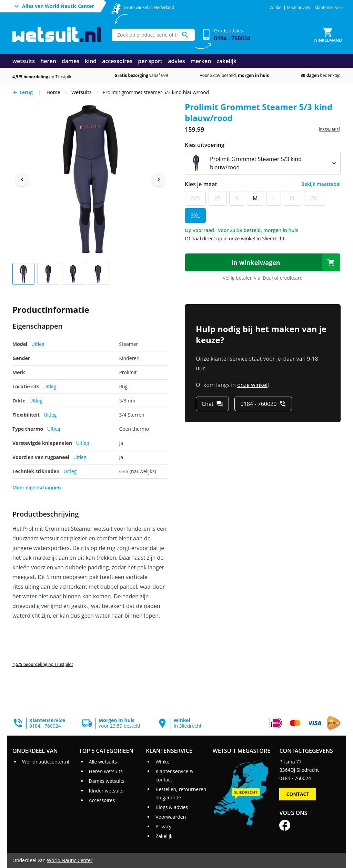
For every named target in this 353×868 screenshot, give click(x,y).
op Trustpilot (43, 77)
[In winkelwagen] (263, 262)
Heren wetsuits (106, 771)
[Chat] (212, 404)
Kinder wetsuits (106, 791)
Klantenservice (329, 8)
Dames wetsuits (107, 781)
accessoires (117, 61)
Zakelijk (164, 836)
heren (48, 61)
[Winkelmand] (328, 35)
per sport (150, 61)
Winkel (276, 8)
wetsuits (24, 61)
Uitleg (38, 344)
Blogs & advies (172, 807)
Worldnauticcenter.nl (46, 762)
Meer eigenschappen (37, 487)
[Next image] (159, 179)
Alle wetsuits (103, 762)
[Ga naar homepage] (57, 35)
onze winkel (252, 385)
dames (71, 61)
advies (176, 61)
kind (91, 61)
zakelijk (226, 61)
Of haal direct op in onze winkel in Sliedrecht (235, 238)
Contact (297, 794)
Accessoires (102, 800)
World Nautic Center (70, 860)
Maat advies (298, 8)
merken (201, 61)
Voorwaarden (171, 817)
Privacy (163, 826)
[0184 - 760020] (263, 404)
